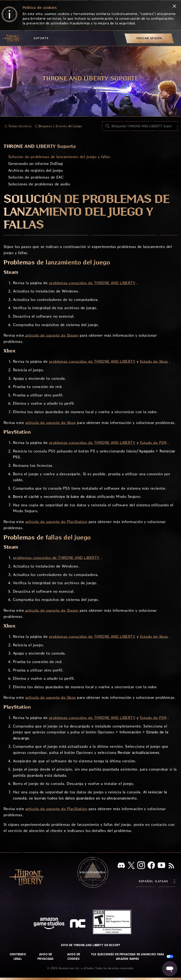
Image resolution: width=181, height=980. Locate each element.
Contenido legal (18, 957)
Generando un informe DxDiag (36, 164)
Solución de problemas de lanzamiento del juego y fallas (59, 157)
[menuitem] (149, 38)
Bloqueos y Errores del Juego (60, 126)
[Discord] (121, 866)
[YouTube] (161, 866)
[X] (131, 866)
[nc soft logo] (78, 924)
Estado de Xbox (154, 362)
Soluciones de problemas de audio (39, 184)
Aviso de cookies (74, 957)
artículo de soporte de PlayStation (56, 522)
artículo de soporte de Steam (51, 335)
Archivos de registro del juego (35, 170)
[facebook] (151, 866)
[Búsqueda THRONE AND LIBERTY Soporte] (140, 126)
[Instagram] (141, 866)
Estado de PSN (153, 443)
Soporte (41, 38)
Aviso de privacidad (45, 957)
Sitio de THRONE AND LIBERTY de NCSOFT (91, 945)
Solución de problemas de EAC (36, 177)
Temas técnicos (20, 126)
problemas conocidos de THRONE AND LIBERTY (92, 283)
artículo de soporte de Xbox (51, 423)
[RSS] (171, 866)
